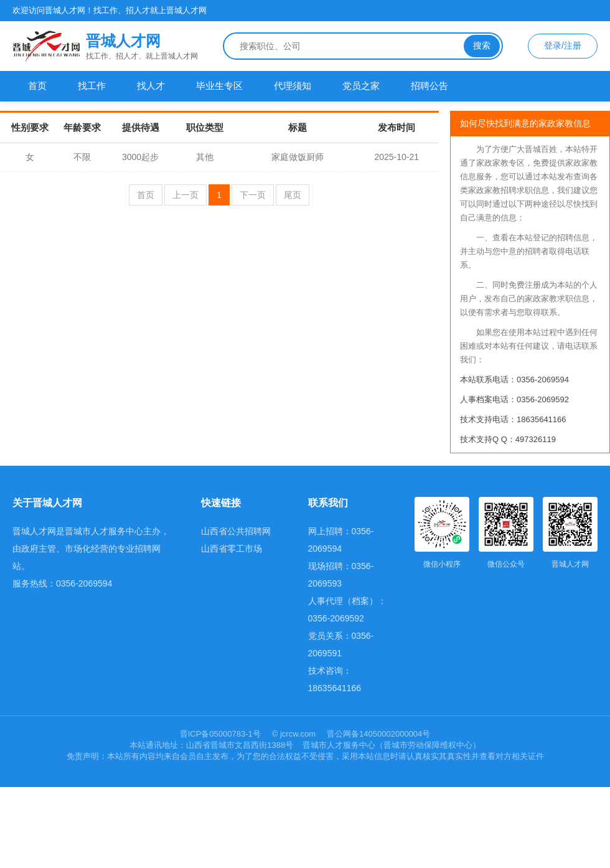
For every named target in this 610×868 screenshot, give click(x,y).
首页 (37, 86)
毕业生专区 (219, 86)
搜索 (482, 45)
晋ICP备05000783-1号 (222, 734)
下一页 (253, 195)
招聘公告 (429, 86)
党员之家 (361, 86)
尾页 (293, 195)
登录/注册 (563, 45)
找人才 (151, 86)
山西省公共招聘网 (236, 531)
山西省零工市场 (232, 549)
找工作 (92, 86)
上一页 (185, 195)
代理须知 (293, 86)
